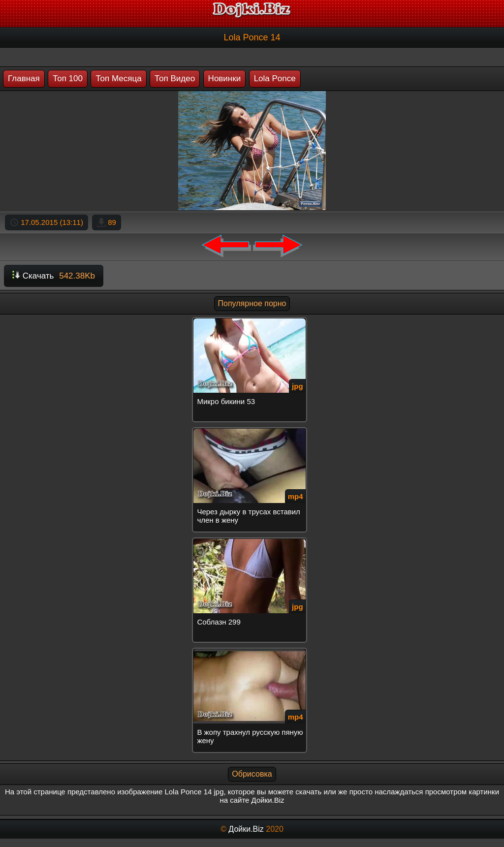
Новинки (225, 78)
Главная (24, 78)
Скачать (54, 276)
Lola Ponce (275, 78)
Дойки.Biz (246, 829)
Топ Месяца (118, 78)
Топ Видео (175, 78)
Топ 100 (68, 78)
